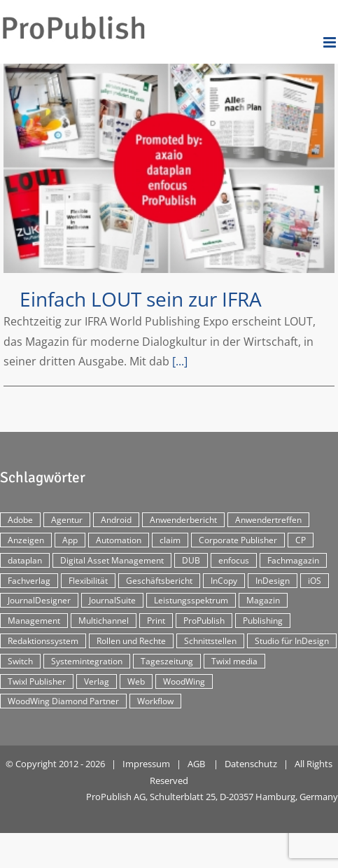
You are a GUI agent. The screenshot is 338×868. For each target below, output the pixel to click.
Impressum (146, 764)
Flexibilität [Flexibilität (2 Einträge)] (88, 581)
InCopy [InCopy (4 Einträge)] (224, 581)
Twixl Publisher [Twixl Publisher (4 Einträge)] (37, 681)
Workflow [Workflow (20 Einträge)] (155, 701)
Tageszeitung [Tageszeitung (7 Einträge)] (167, 661)
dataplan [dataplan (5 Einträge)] (25, 560)
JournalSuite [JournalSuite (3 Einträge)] (112, 600)
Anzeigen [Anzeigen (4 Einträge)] (26, 540)
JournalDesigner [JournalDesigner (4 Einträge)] (39, 600)
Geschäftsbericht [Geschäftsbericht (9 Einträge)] (159, 581)
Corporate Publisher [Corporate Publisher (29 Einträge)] (238, 540)
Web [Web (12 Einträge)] (136, 681)
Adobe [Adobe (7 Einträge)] (20, 520)
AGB (196, 764)
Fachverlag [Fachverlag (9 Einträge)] (29, 581)
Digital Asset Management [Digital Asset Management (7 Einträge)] (112, 560)
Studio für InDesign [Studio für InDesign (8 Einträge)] (292, 641)
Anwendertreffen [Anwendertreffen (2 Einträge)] (268, 520)
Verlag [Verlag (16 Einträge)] (97, 681)
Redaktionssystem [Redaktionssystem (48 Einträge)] (43, 641)
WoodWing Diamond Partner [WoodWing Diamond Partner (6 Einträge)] (63, 701)
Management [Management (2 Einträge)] (34, 621)
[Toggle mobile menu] (331, 42)
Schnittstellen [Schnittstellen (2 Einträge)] (210, 641)
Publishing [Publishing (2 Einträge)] (263, 621)
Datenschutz (251, 764)
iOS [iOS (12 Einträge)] (315, 581)
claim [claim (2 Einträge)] (170, 540)
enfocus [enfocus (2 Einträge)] (234, 560)
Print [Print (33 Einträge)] (156, 621)
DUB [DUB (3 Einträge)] (191, 560)
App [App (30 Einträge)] (70, 540)
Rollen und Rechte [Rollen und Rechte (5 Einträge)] (131, 641)
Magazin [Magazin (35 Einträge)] (263, 600)
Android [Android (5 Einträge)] (116, 520)
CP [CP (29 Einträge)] (301, 540)
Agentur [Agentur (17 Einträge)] (67, 520)
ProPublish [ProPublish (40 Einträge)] (204, 621)
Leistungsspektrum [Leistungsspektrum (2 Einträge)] (191, 600)
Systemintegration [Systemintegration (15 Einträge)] (87, 661)
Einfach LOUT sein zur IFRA (141, 299)
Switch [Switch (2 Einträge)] (20, 661)
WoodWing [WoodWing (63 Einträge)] (184, 681)
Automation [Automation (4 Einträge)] (119, 540)
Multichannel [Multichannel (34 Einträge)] (104, 621)
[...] (180, 361)
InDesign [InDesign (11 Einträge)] (273, 581)
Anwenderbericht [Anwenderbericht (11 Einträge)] (183, 520)
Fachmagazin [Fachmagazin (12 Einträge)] (293, 560)
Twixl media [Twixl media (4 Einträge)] (234, 661)
